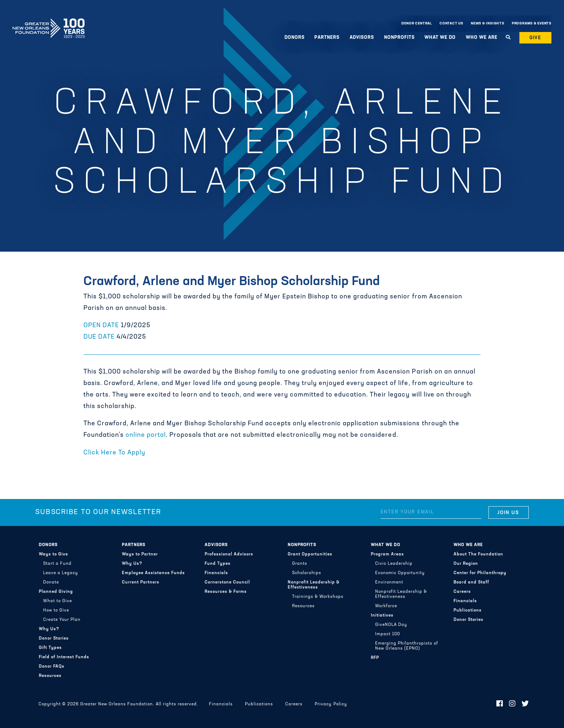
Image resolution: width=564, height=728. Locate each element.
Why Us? (49, 629)
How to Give (56, 610)
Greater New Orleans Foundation (49, 22)
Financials (216, 573)
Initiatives (382, 615)
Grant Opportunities (310, 554)
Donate (51, 582)
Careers (462, 592)
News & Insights (488, 24)
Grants (300, 564)
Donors (295, 38)
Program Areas (387, 554)
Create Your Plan (62, 620)
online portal (146, 435)
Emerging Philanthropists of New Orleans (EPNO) (407, 646)
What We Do (440, 38)
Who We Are (482, 38)
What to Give (58, 601)
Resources (50, 676)
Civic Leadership (394, 564)
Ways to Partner (140, 554)
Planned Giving (56, 592)
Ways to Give (53, 554)
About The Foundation (478, 554)
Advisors (362, 38)
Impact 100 (388, 634)
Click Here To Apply (114, 453)
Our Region (466, 564)
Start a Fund (57, 564)
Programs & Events (532, 24)
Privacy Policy (331, 704)
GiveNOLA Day (391, 625)
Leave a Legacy (61, 573)
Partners (327, 38)
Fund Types (218, 564)
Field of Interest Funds (64, 657)
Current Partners (141, 582)
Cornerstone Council (227, 582)
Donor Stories (54, 638)
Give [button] (536, 38)
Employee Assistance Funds (153, 573)
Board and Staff (471, 582)
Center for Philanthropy (480, 573)
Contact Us (451, 24)
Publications (468, 610)
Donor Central (417, 24)
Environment (389, 582)
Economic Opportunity (400, 573)
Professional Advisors (229, 554)
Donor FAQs (52, 667)
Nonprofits (399, 38)
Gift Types (50, 648)
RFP (375, 658)
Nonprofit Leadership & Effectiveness (314, 585)
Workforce (386, 606)
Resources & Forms (226, 592)
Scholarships (307, 573)
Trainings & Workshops (318, 597)
